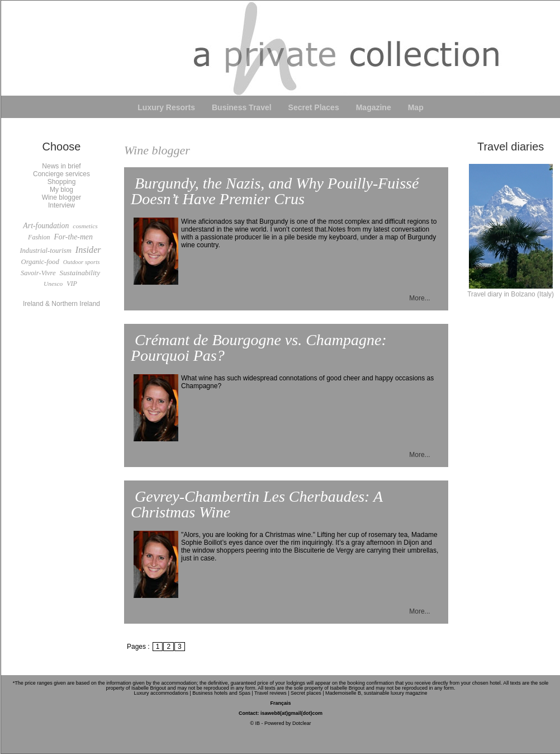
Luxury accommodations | (162, 693)
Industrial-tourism (45, 251)
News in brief (61, 166)
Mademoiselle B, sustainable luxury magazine (376, 693)
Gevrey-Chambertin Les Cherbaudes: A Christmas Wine (257, 504)
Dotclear (302, 723)
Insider (88, 250)
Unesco (53, 284)
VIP (72, 284)
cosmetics (85, 226)
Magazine (374, 107)
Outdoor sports (82, 262)
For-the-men (73, 237)
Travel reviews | (272, 693)
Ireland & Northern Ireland (61, 304)
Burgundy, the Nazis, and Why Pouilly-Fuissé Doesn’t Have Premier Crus (275, 191)
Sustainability (80, 273)
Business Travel (242, 107)
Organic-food (40, 262)
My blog (61, 190)
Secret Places (314, 107)
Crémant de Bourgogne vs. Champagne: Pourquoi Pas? (259, 348)
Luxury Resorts (166, 107)
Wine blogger (62, 197)
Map (416, 107)
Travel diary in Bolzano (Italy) (511, 290)
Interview (61, 205)
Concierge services (61, 174)
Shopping (62, 182)
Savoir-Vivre (38, 273)
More (417, 298)
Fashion (39, 237)
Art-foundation (46, 226)
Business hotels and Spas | (222, 693)
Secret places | (307, 693)
